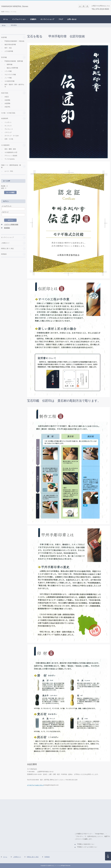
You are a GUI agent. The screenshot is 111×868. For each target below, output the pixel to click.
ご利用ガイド (5, 243)
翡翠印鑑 (10, 64)
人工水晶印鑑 (9, 51)
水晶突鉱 (7, 100)
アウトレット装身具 (11, 156)
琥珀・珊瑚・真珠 (10, 149)
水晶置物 (7, 103)
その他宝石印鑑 (9, 81)
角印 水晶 (8, 48)
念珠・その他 (9, 139)
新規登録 (7, 228)
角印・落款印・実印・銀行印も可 (14, 86)
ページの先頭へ (108, 856)
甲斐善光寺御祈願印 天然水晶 (14, 41)
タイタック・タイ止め (12, 136)
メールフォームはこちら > (35, 785)
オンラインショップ (47, 19)
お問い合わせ (72, 19)
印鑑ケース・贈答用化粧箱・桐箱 (11, 166)
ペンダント (8, 122)
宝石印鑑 (4, 57)
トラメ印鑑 (8, 71)
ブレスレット (9, 129)
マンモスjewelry (10, 159)
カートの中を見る (10, 192)
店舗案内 (33, 19)
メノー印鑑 (8, 78)
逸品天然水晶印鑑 (10, 44)
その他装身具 (5, 145)
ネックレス (8, 126)
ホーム (6, 19)
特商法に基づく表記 (7, 248)
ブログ (61, 19)
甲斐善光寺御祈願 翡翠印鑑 (14, 61)
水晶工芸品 (5, 93)
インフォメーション (19, 19)
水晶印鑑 (4, 37)
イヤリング (8, 132)
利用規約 (4, 254)
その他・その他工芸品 (8, 113)
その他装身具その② (11, 152)
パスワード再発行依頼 (11, 224)
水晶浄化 (7, 107)
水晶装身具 (5, 118)
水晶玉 (7, 97)
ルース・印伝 (9, 171)
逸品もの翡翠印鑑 (12, 68)
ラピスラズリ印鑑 (10, 75)
